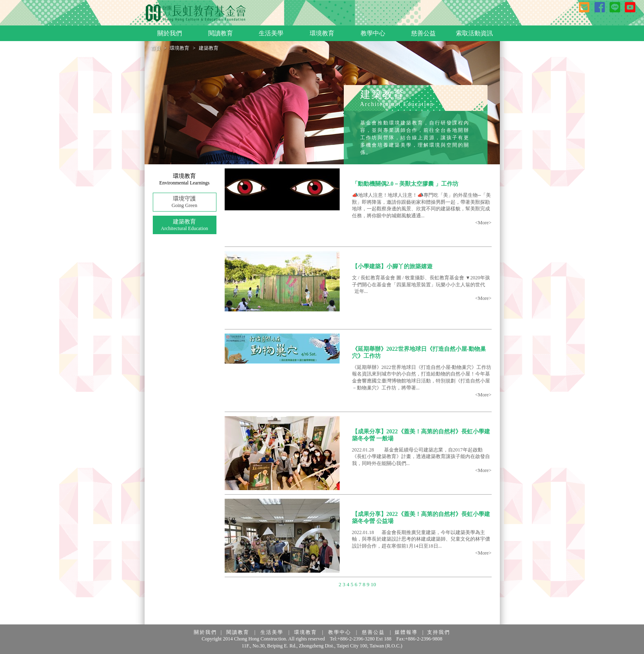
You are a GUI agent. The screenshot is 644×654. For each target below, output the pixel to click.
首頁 (156, 48)
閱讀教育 (238, 632)
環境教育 (179, 48)
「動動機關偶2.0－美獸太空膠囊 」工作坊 (405, 184)
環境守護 (185, 202)
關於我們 (205, 632)
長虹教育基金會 (196, 13)
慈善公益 (373, 632)
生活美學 (272, 632)
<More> (483, 223)
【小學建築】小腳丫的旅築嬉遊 (392, 266)
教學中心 (340, 632)
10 (373, 584)
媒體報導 (406, 632)
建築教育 (185, 225)
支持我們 (439, 632)
